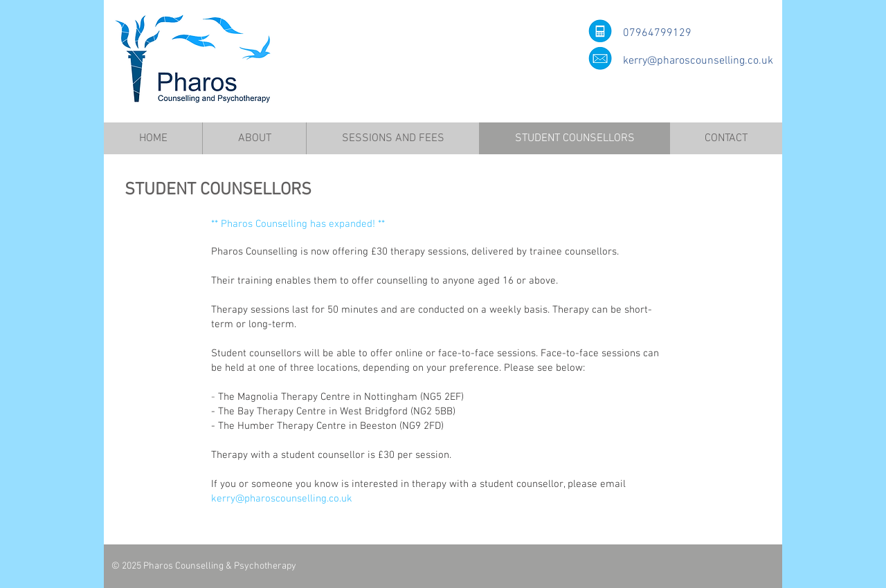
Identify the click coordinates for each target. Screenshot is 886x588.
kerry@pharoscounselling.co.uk (698, 61)
